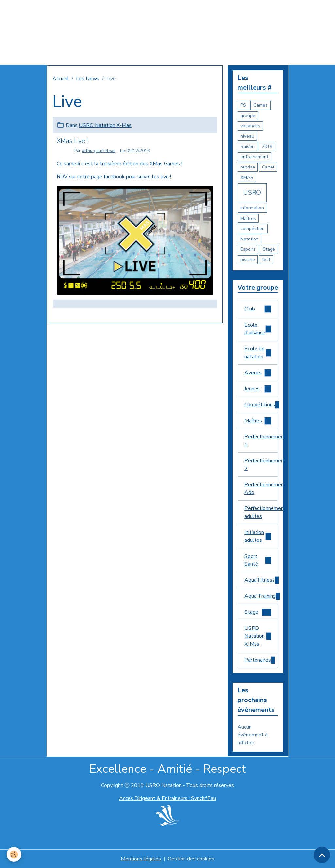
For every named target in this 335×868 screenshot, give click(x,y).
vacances (250, 126)
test (266, 260)
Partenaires (260, 660)
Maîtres (248, 218)
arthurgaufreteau (99, 151)
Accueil (61, 79)
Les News (88, 79)
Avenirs (258, 373)
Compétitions (261, 405)
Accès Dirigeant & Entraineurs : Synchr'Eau (167, 798)
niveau (247, 136)
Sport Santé (258, 560)
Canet (268, 167)
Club (258, 309)
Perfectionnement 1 (261, 441)
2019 (267, 146)
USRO (252, 193)
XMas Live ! (72, 141)
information (252, 208)
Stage (269, 249)
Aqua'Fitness (261, 580)
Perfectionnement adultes (261, 512)
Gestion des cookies (191, 859)
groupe (248, 116)
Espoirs (248, 249)
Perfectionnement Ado (261, 488)
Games (260, 105)
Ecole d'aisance (258, 329)
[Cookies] (14, 854)
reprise (248, 167)
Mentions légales (141, 859)
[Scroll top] (322, 855)
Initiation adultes (258, 536)
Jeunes (258, 389)
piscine (248, 260)
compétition (253, 229)
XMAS (247, 177)
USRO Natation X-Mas (105, 125)
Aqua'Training (261, 596)
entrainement (254, 157)
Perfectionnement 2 (261, 465)
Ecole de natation (258, 353)
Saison (247, 146)
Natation (249, 239)
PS (243, 105)
